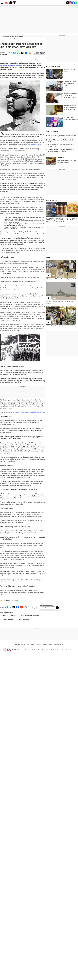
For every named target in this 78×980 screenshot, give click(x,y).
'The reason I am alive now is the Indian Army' (70, 83)
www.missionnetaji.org (34, 145)
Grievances (73, 650)
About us (59, 650)
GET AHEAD (53, 3)
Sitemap (48, 650)
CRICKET (42, 3)
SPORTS (48, 3)
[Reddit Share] (30, 53)
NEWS (26, 3)
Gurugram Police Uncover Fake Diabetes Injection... (66, 161)
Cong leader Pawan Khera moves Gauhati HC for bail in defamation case (62, 136)
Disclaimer (35, 650)
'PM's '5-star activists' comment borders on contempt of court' (70, 107)
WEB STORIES (51, 200)
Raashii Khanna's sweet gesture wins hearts (59, 326)
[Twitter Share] (22, 53)
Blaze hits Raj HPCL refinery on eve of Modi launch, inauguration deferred (61, 150)
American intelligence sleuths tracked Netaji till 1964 (29, 412)
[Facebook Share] (26, 53)
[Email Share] (14, 53)
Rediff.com (19, 650)
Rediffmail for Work (20, 645)
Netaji (4, 616)
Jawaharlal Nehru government (10, 65)
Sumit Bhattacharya (4, 54)
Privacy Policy (42, 650)
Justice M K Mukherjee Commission (30, 616)
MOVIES (37, 3)
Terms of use (66, 650)
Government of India (24, 619)
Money (45, 645)
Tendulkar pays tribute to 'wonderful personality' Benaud (70, 95)
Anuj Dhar (13, 616)
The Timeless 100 (59, 645)
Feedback (54, 650)
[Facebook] (73, 3)
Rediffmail (39, 645)
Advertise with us (27, 650)
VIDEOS (49, 258)
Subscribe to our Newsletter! (47, 606)
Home (2, 39)
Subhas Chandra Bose (8, 619)
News (6, 39)
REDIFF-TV (60, 3)
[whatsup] (76, 3)
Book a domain (30, 645)
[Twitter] (67, 3)
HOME (22, 3)
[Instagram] (70, 3)
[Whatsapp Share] (18, 53)
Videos (50, 645)
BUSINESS (32, 3)
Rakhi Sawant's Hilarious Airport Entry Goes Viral (61, 279)
